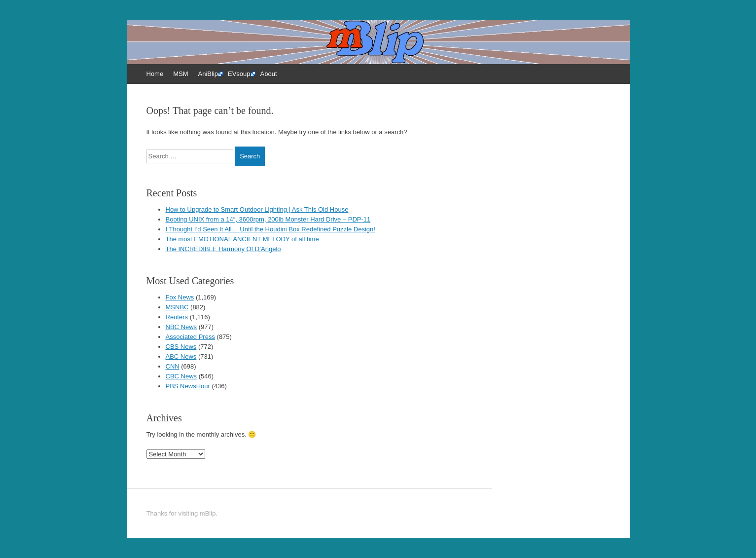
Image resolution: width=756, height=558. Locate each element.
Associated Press (190, 337)
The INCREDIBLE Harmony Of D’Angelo (223, 249)
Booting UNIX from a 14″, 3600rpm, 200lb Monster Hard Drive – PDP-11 (268, 219)
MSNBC (177, 307)
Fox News (180, 297)
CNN (173, 366)
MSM (180, 74)
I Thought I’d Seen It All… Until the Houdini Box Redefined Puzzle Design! (270, 229)
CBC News (181, 376)
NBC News (181, 327)
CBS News (181, 347)
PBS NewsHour (188, 386)
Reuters (177, 317)
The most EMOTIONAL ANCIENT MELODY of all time (242, 239)
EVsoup (239, 74)
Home (155, 74)
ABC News (181, 356)
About (269, 74)
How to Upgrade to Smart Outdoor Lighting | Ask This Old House (257, 209)
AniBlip (208, 74)
